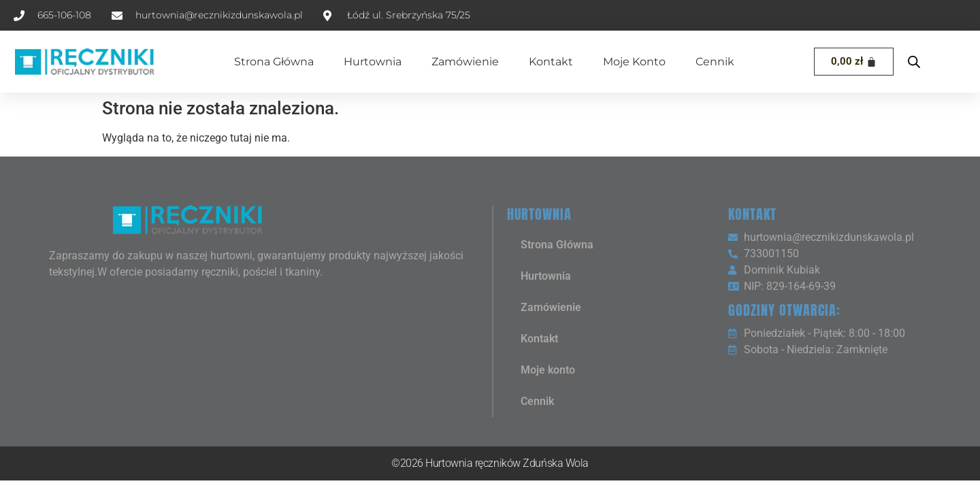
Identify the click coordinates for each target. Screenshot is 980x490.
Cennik (715, 62)
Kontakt (551, 62)
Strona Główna (274, 62)
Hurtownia (373, 62)
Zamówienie (465, 62)
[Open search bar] (914, 62)
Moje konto (634, 62)
